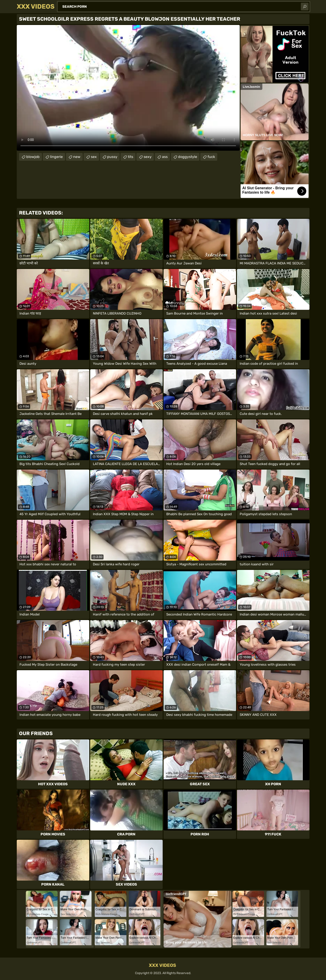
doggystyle (188, 157)
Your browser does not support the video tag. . (128, 88)
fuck (211, 157)
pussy (112, 157)
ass (165, 157)
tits (130, 157)
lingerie (56, 157)
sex (94, 157)
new (77, 157)
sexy (148, 157)
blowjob (33, 157)
